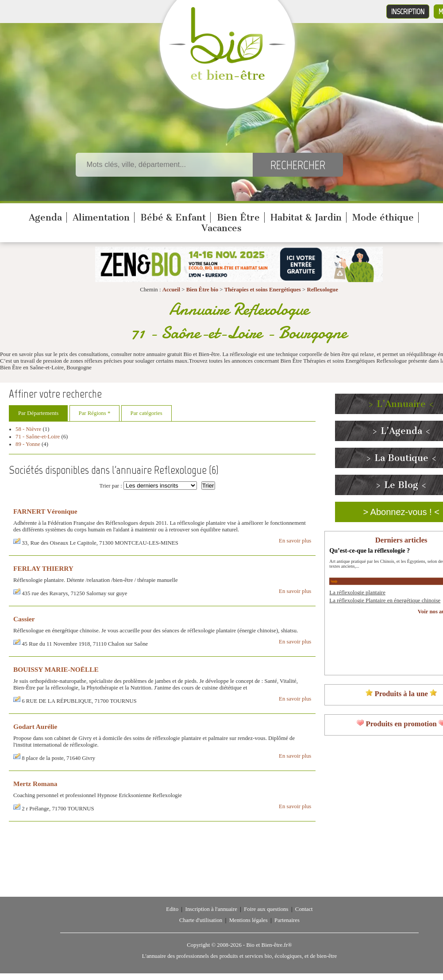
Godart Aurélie (35, 726)
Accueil (171, 290)
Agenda (45, 217)
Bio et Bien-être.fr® (269, 945)
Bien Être (238, 217)
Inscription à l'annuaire (211, 909)
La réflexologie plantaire (357, 593)
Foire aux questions (266, 909)
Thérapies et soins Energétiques (263, 290)
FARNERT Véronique (45, 511)
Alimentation (101, 217)
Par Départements (38, 413)
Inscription (408, 12)
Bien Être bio (202, 290)
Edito (172, 909)
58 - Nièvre (28, 429)
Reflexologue (322, 290)
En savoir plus (295, 541)
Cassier (24, 619)
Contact (304, 909)
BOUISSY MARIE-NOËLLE (56, 669)
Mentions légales (248, 920)
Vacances (221, 228)
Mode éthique (383, 217)
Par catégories (146, 413)
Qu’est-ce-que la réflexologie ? (370, 550)
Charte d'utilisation (201, 920)
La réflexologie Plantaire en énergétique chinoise (385, 600)
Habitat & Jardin (306, 217)
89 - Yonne (28, 444)
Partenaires (287, 920)
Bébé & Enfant (173, 217)
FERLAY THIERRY (43, 568)
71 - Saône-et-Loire (38, 437)
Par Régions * (95, 413)
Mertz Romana (35, 784)
